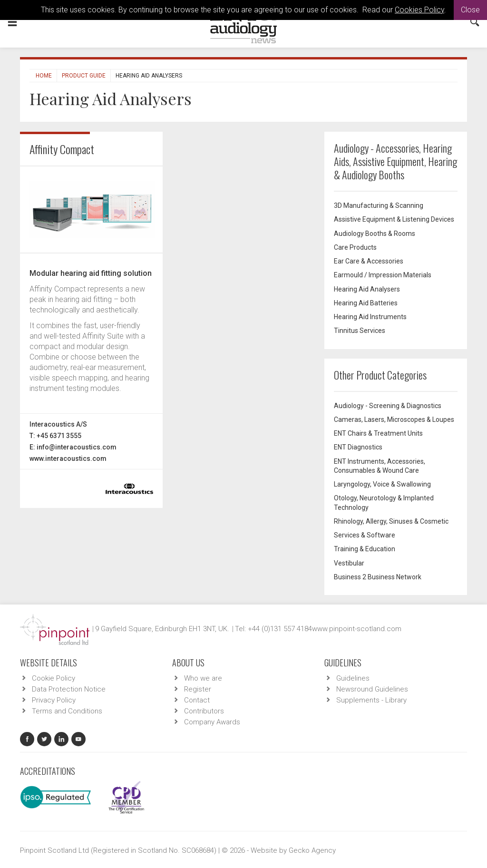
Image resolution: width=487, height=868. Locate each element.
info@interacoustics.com (77, 447)
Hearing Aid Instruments (370, 317)
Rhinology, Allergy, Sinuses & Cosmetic (391, 521)
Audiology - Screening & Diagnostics (388, 406)
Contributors (204, 711)
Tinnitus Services (360, 331)
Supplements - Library (371, 700)
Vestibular (349, 563)
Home (44, 76)
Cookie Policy (54, 678)
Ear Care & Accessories (369, 261)
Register (198, 689)
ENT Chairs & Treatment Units (378, 433)
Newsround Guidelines (372, 689)
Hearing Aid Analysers (367, 289)
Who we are (203, 678)
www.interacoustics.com (68, 458)
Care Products (355, 247)
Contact (197, 700)
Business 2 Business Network (378, 577)
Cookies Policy (419, 10)
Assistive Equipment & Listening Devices (394, 219)
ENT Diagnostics (358, 447)
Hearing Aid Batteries (366, 303)
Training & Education (365, 549)
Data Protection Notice (69, 689)
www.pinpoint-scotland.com (357, 629)
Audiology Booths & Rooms (375, 234)
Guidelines (353, 678)
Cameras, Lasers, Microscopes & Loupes (394, 419)
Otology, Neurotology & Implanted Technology (384, 502)
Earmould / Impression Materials (383, 275)
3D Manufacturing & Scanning (379, 205)
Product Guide (84, 76)
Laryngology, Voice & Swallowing (382, 484)
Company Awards (212, 722)
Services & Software (365, 535)
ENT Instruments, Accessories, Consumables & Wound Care (380, 466)
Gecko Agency (312, 850)
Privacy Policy (54, 700)
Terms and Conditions (67, 711)
